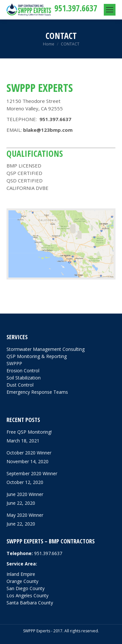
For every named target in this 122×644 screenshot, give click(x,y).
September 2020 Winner (32, 473)
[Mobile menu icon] (110, 10)
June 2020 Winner (25, 494)
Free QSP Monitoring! (29, 432)
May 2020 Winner (25, 515)
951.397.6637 (76, 8)
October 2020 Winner (29, 453)
